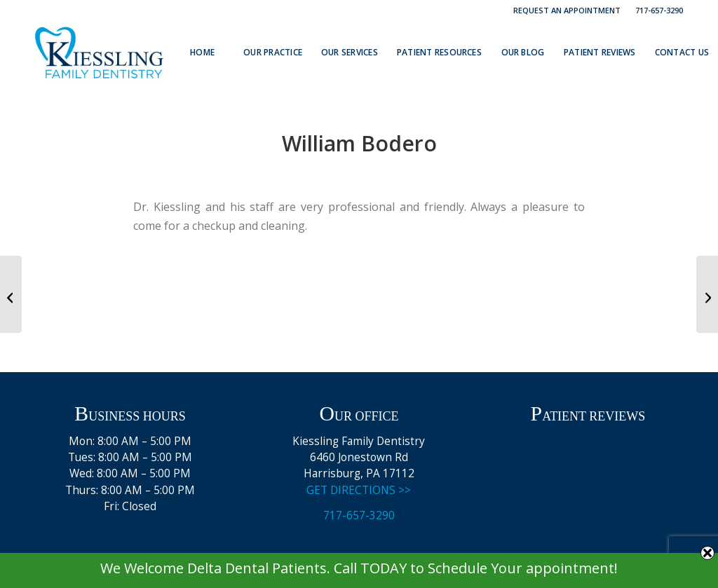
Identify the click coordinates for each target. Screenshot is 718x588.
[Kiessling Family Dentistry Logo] (99, 53)
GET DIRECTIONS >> (359, 490)
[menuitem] (567, 11)
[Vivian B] (11, 294)
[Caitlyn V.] (707, 294)
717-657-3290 (659, 10)
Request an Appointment (567, 10)
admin (409, 172)
